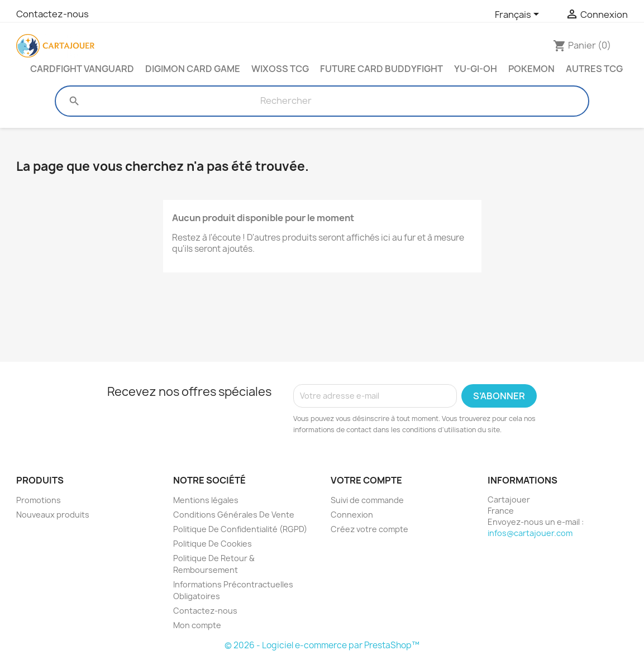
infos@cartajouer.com (530, 533)
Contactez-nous (53, 14)
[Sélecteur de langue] (519, 15)
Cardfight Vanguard (82, 69)
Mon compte (197, 625)
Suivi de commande (367, 500)
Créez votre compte (369, 529)
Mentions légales (206, 500)
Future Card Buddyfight (381, 69)
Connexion (352, 515)
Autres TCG (594, 69)
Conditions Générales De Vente (234, 515)
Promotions (39, 500)
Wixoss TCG (280, 69)
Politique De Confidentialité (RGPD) (240, 529)
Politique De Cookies (213, 544)
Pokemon (531, 69)
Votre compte (366, 480)
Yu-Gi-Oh (476, 69)
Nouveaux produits (53, 515)
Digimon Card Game (193, 69)
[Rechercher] (286, 101)
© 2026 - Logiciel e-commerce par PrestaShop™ (322, 645)
